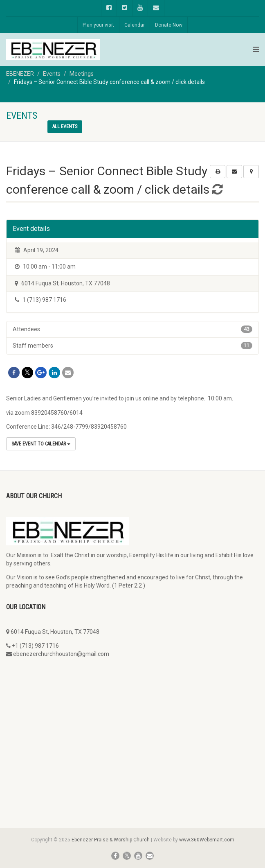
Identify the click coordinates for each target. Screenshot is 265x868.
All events (65, 127)
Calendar (135, 25)
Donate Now (169, 25)
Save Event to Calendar (41, 444)
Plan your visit (98, 25)
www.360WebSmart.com (207, 840)
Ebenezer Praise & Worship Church (111, 840)
